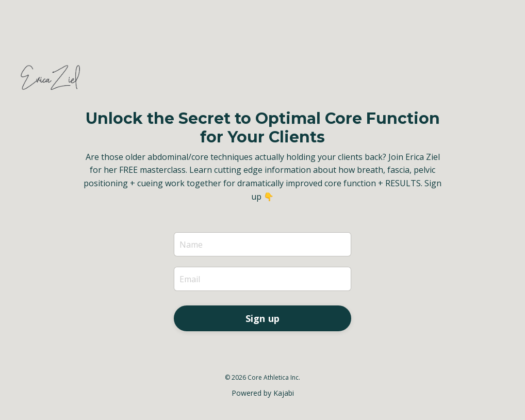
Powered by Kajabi (263, 393)
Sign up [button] (263, 318)
